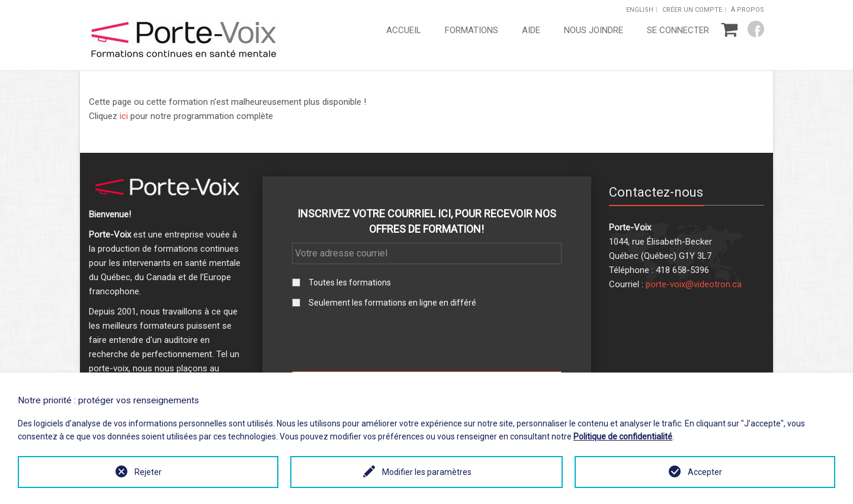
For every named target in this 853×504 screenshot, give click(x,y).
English (640, 10)
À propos (748, 10)
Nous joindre (594, 30)
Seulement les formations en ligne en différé (392, 303)
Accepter (705, 472)
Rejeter (148, 472)
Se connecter (678, 30)
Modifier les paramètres (427, 472)
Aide (531, 30)
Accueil (404, 30)
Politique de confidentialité (623, 436)
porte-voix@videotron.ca (694, 284)
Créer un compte (692, 10)
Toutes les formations (350, 283)
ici (124, 116)
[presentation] (426, 339)
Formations (472, 30)
